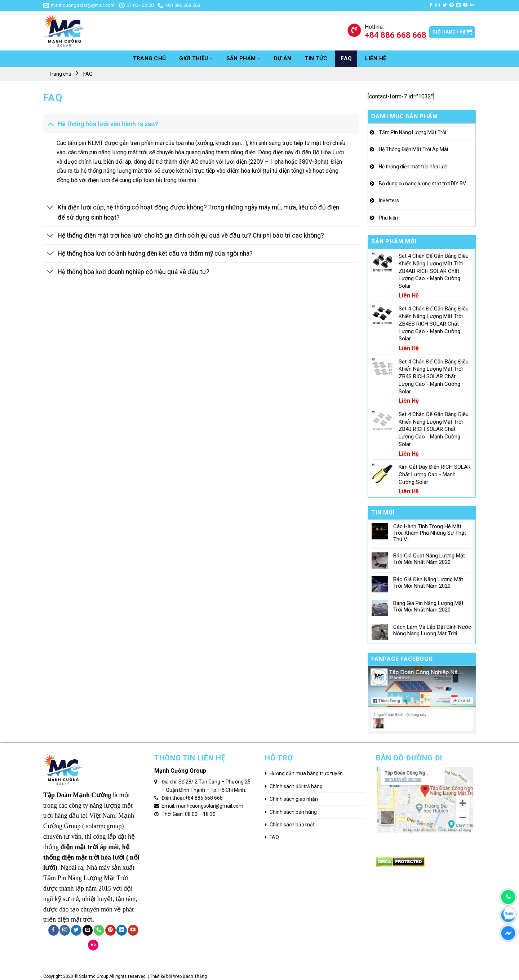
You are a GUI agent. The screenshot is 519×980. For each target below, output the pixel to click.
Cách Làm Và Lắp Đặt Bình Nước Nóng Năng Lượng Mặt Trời (432, 630)
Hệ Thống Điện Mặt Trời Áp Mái (413, 149)
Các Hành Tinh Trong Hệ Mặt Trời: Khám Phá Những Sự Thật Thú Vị (430, 533)
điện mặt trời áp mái (90, 847)
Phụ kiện (388, 218)
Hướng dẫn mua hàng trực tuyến (306, 773)
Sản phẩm (243, 59)
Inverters (389, 200)
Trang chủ (150, 58)
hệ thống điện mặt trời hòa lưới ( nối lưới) (91, 857)
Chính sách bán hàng (293, 812)
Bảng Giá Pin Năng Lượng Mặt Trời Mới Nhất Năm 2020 (428, 606)
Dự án (283, 58)
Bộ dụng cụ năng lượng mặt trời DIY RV (422, 184)
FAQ (346, 58)
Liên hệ (376, 58)
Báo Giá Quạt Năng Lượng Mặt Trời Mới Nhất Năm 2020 (429, 559)
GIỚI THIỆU (196, 59)
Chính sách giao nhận (294, 799)
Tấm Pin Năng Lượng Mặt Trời (412, 132)
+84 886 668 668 (204, 798)
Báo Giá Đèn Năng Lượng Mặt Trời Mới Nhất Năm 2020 (428, 583)
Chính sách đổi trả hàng (296, 786)
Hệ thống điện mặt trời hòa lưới (413, 167)
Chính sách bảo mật (292, 825)
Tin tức (316, 58)
